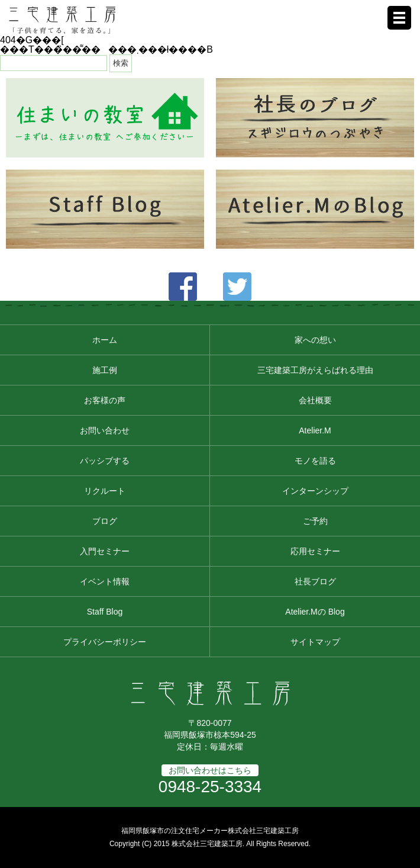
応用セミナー (315, 551)
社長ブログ (315, 581)
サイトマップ (315, 642)
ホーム (105, 340)
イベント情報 (105, 581)
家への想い (315, 340)
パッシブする (105, 461)
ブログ (105, 521)
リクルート (105, 491)
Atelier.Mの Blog (315, 612)
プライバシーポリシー (105, 642)
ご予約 (315, 521)
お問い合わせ (105, 430)
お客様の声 (105, 400)
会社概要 (315, 400)
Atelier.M (315, 430)
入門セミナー (105, 551)
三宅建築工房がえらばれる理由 (315, 370)
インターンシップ (315, 491)
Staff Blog (105, 612)
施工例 (105, 370)
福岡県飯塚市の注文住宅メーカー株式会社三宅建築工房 (210, 831)
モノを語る (315, 461)
